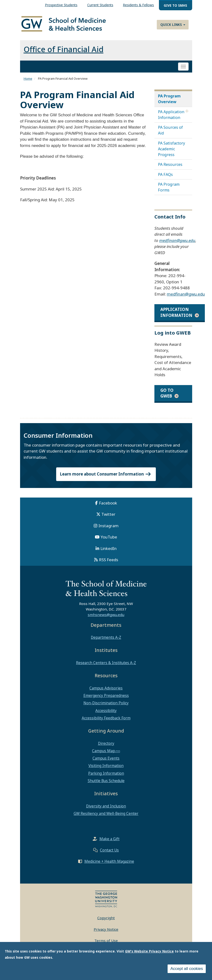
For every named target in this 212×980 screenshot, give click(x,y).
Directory (106, 743)
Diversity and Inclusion (106, 806)
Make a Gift (109, 839)
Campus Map (103, 751)
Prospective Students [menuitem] (61, 5)
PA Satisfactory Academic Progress (171, 149)
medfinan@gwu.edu (177, 240)
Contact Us (109, 850)
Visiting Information (106, 766)
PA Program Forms (169, 187)
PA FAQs (165, 174)
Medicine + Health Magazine (109, 861)
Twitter (108, 514)
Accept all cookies (187, 969)
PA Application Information (171, 115)
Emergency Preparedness (106, 695)
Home (28, 78)
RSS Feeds (109, 560)
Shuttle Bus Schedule (106, 781)
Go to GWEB (167, 393)
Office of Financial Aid (64, 49)
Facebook (108, 503)
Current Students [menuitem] (100, 5)
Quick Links (173, 25)
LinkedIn (109, 548)
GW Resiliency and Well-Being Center (106, 813)
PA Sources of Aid (170, 130)
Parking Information (106, 773)
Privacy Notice (106, 929)
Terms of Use (106, 941)
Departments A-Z (106, 637)
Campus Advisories (106, 688)
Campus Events (106, 758)
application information (176, 312)
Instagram (109, 526)
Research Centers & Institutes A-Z (106, 663)
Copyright (106, 918)
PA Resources (170, 164)
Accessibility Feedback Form (106, 718)
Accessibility (106, 711)
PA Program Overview (169, 99)
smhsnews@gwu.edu (106, 615)
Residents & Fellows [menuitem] (138, 5)
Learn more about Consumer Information (106, 474)
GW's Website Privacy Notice (149, 952)
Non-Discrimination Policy (106, 703)
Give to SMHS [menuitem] (175, 5)
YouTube (109, 537)
